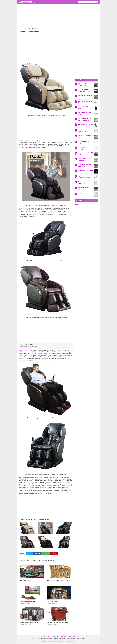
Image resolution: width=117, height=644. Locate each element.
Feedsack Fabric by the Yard (85, 95)
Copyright (54, 636)
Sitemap (44, 636)
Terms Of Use (60, 636)
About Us (66, 636)
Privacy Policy (72, 636)
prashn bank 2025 (71, 641)
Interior (36, 2)
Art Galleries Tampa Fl (52, 602)
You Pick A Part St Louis (26, 580)
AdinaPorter (26, 2)
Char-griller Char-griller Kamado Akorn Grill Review (60, 623)
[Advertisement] (58, 17)
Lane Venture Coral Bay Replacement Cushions (59, 580)
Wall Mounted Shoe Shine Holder (28, 602)
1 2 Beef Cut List (82, 193)
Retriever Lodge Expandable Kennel (29, 623)
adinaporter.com (23, 350)
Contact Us (49, 636)
